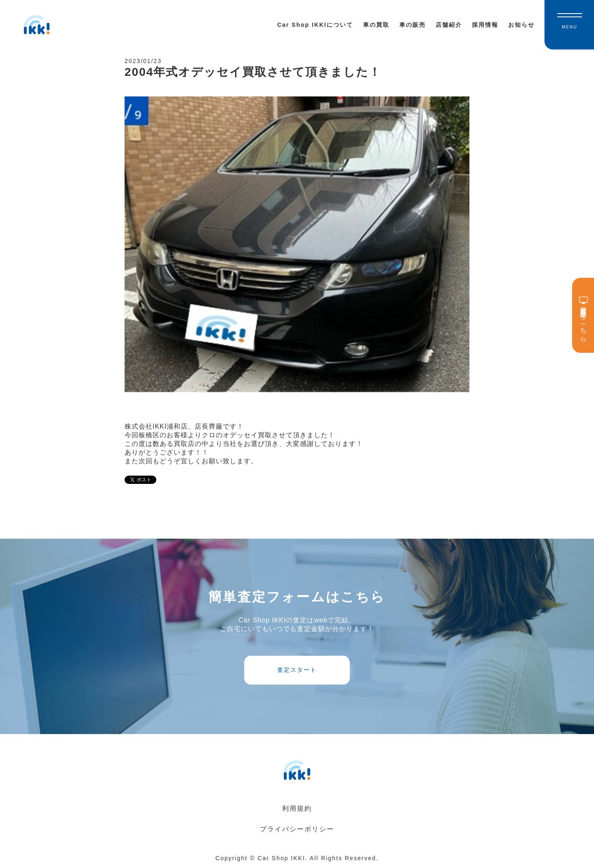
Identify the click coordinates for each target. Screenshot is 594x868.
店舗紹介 (449, 25)
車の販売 (412, 25)
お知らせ (521, 25)
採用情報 (485, 25)
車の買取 (376, 25)
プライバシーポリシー (297, 829)
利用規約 (297, 808)
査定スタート (297, 670)
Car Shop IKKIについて (315, 25)
